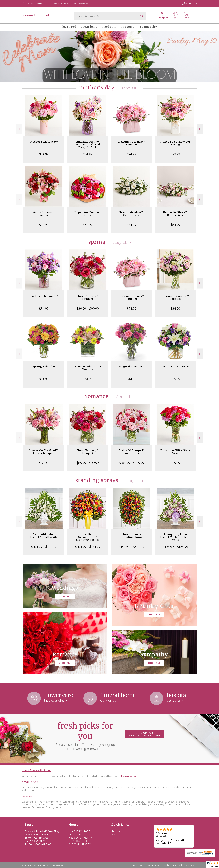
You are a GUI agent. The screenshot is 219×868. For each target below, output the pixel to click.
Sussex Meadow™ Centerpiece (131, 214)
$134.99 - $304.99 (132, 547)
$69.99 (175, 463)
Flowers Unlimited (36, 15)
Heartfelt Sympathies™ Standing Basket (88, 537)
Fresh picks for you (85, 736)
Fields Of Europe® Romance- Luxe (131, 452)
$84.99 (44, 154)
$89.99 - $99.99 (88, 309)
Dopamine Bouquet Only (88, 214)
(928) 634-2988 (35, 3)
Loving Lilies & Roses (175, 367)
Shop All (129, 88)
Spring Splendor (44, 367)
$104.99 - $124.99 (44, 547)
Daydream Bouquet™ (44, 296)
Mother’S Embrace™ (44, 142)
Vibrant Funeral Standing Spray (131, 536)
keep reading (128, 776)
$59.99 (175, 379)
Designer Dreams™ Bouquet (131, 143)
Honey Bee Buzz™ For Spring (175, 143)
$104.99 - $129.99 (132, 463)
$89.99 (44, 463)
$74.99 (132, 154)
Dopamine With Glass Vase (175, 452)
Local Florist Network (172, 865)
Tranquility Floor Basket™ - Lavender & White (175, 537)
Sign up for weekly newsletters (144, 734)
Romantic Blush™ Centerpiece (175, 214)
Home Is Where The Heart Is (88, 368)
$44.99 (131, 379)
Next (200, 129)
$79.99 (175, 154)
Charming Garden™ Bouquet (175, 297)
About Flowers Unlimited (37, 770)
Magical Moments (131, 367)
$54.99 (44, 379)
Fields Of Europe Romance (44, 214)
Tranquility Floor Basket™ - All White (44, 536)
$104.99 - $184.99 (88, 547)
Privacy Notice (153, 865)
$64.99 (88, 225)
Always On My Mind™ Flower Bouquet (44, 452)
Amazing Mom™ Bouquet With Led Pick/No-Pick (88, 144)
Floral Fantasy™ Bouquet (88, 297)
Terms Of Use (136, 865)
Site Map (190, 865)
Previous (19, 129)
